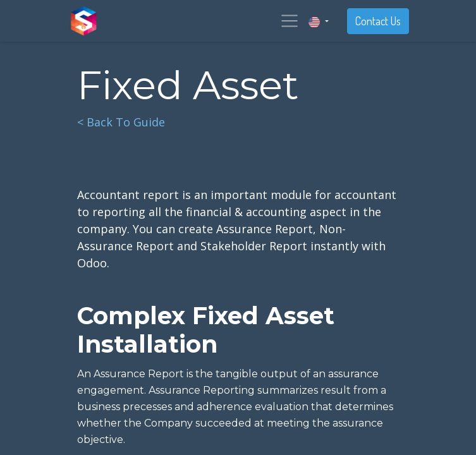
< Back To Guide (121, 122)
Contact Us (378, 21)
